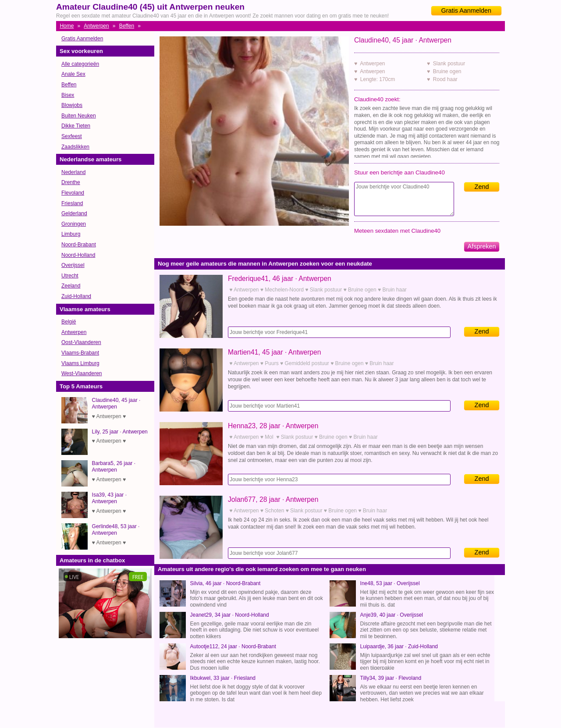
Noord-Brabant (79, 245)
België (69, 322)
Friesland (72, 203)
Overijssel (73, 265)
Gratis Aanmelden (466, 11)
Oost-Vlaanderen (81, 342)
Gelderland (74, 213)
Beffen (127, 26)
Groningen (74, 224)
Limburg (71, 234)
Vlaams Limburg (80, 363)
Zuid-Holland (76, 296)
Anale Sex (73, 74)
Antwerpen (96, 26)
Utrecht (70, 276)
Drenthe (71, 182)
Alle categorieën (80, 64)
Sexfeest (72, 136)
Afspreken (482, 246)
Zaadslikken (75, 147)
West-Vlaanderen (82, 373)
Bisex (68, 95)
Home (67, 26)
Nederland (73, 172)
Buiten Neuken (79, 116)
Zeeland (71, 286)
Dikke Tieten (76, 126)
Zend (482, 187)
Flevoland (73, 193)
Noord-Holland (78, 255)
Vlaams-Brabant (80, 353)
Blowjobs (72, 105)
